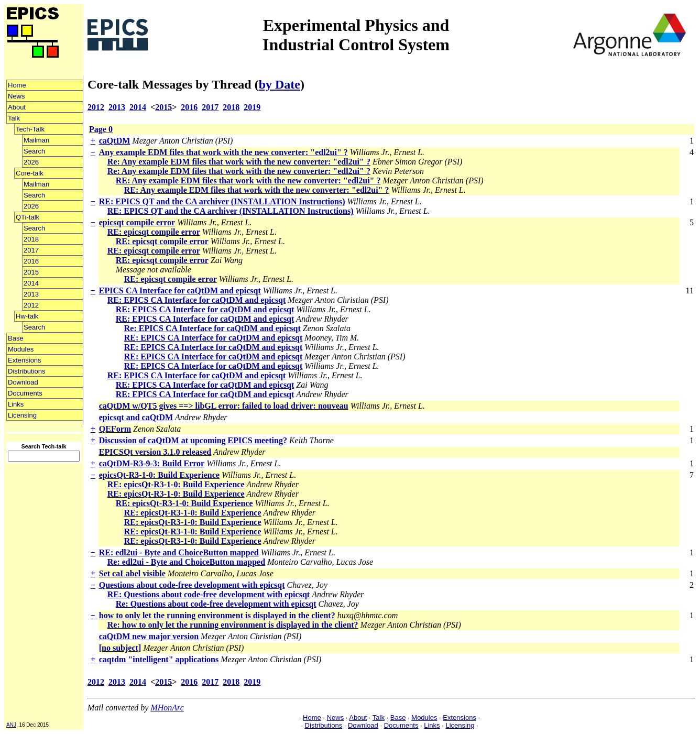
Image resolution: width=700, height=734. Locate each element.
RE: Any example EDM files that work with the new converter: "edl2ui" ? (248, 180)
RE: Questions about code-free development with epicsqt (209, 594)
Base (16, 338)
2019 (252, 107)
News (17, 96)
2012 (31, 305)
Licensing (22, 415)
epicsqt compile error (137, 222)
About (17, 107)
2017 (31, 250)
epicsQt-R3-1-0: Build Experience (159, 475)
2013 (31, 294)
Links (16, 404)
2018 (31, 239)
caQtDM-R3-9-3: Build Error (152, 463)
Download (23, 382)
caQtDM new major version (149, 636)
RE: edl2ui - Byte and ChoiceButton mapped (179, 552)
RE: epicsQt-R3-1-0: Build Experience (176, 484)
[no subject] (120, 648)
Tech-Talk (30, 129)
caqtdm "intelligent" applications (159, 659)
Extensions (25, 360)
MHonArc (167, 708)
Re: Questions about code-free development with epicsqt (216, 604)
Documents (25, 393)
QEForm (115, 429)
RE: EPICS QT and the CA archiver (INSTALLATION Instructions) (222, 201)
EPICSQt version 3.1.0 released (155, 452)
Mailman (36, 140)
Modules (21, 349)
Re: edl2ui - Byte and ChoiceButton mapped (186, 562)
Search (34, 151)
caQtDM (115, 141)
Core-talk (30, 173)
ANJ (11, 725)
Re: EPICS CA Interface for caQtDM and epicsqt (212, 328)
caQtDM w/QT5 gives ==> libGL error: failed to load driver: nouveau (224, 406)
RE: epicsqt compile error (154, 232)
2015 (31, 272)
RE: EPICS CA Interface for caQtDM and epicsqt (197, 300)
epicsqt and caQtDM (136, 417)
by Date (280, 84)
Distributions (27, 371)
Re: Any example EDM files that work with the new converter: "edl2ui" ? (239, 162)
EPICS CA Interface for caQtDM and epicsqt (180, 291)
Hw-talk (27, 316)
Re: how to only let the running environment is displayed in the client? (233, 625)
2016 (31, 261)
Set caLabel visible (132, 573)
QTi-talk (28, 217)
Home (17, 85)
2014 (31, 283)
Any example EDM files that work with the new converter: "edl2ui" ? (223, 152)
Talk (14, 118)
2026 (31, 162)
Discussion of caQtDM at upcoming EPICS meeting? (193, 440)
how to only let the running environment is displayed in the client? (217, 615)
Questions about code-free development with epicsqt (192, 585)
